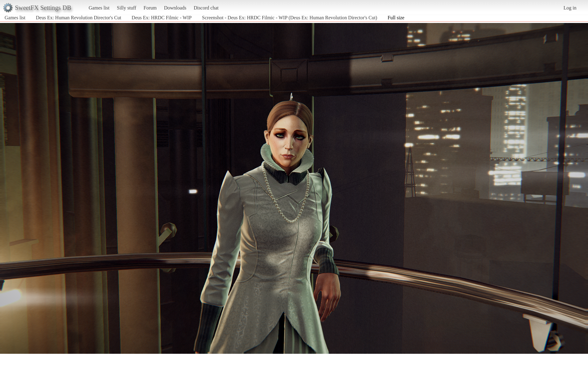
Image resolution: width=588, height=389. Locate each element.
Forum (150, 8)
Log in (570, 8)
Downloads (175, 8)
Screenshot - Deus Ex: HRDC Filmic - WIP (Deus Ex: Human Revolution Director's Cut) (290, 18)
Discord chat (206, 8)
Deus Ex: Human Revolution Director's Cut (79, 18)
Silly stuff (127, 8)
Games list (99, 8)
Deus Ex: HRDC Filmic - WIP (162, 18)
